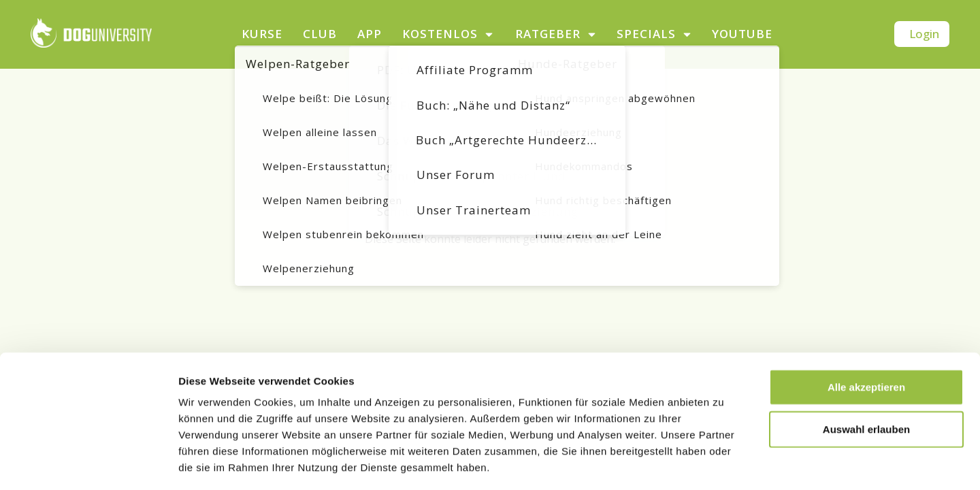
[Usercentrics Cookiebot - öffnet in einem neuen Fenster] (88, 463)
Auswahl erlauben (866, 370)
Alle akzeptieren (866, 328)
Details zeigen (724, 463)
